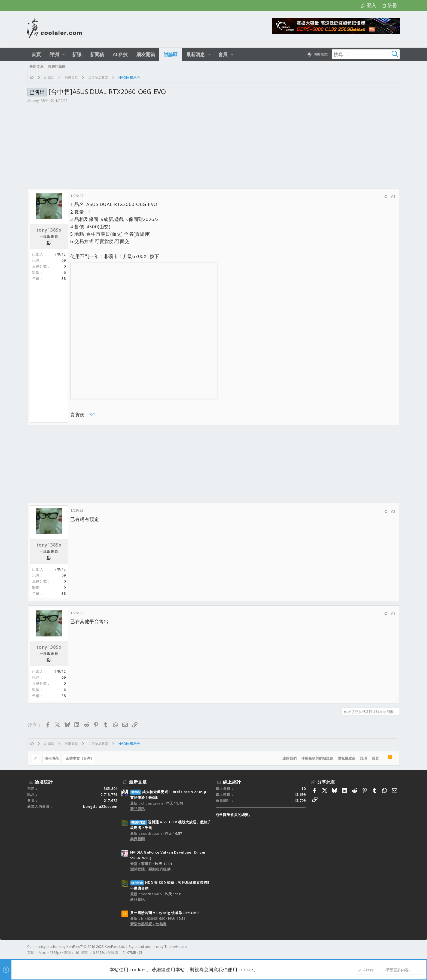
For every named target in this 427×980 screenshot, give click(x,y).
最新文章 (138, 782)
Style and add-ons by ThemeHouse (158, 946)
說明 (364, 758)
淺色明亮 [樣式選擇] (51, 758)
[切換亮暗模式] (317, 54)
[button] (64, 54)
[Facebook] (397, 950)
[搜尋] (366, 54)
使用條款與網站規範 (317, 758)
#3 (393, 614)
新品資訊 (138, 809)
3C (92, 415)
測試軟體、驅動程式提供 (150, 869)
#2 (393, 511)
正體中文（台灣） (80, 758)
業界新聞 (138, 839)
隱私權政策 (347, 758)
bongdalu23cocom (100, 806)
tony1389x (40, 101)
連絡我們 (289, 758)
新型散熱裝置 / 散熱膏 (148, 924)
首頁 (375, 758)
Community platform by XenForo (76, 946)
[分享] (385, 197)
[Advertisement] (213, 147)
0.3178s (99, 952)
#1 (393, 196)
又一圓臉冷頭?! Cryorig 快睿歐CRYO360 (164, 913)
